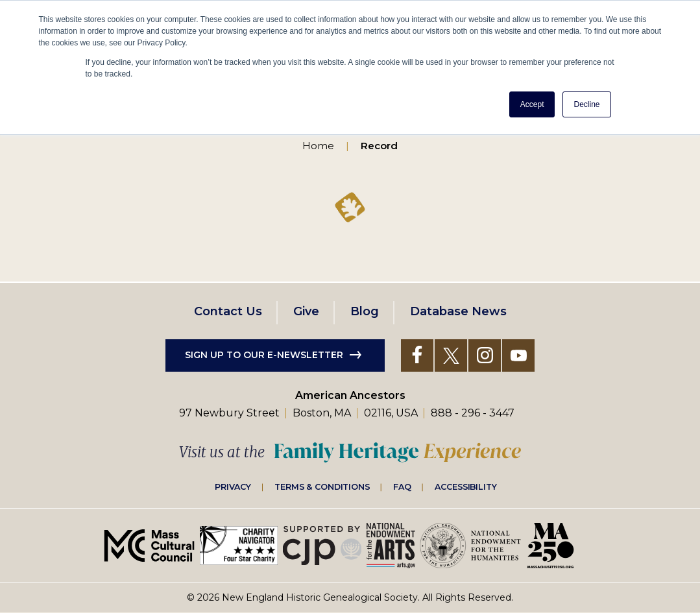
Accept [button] (532, 104)
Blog (365, 311)
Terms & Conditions (322, 487)
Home (318, 146)
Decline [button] (586, 104)
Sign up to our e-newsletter (264, 355)
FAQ (402, 487)
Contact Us (228, 311)
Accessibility (466, 487)
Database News (458, 311)
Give (306, 311)
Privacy (233, 487)
